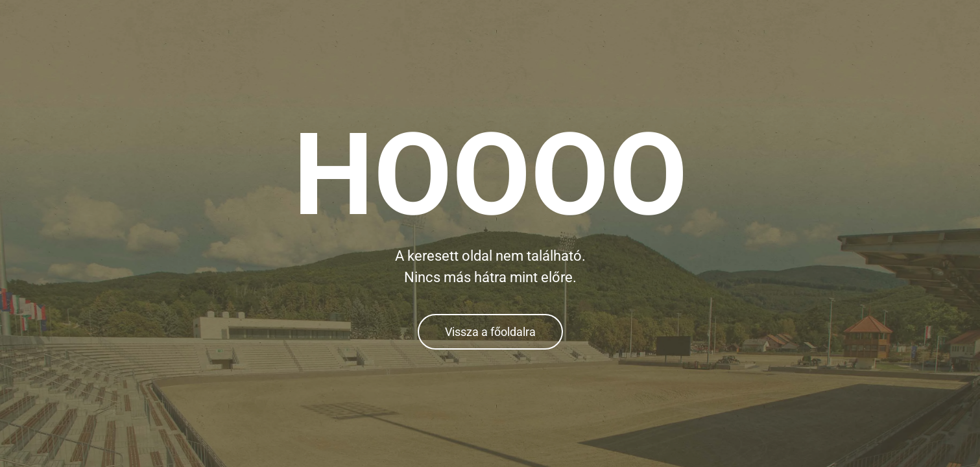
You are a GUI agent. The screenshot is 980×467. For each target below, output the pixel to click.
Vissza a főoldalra (490, 332)
